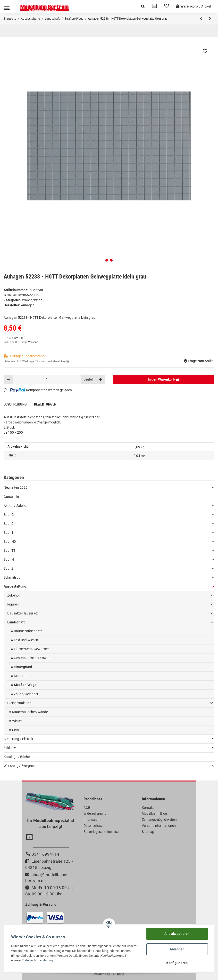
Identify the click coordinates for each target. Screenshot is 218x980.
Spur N (9, 559)
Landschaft (16, 622)
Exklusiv (10, 748)
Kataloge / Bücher (17, 757)
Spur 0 (8, 524)
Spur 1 (8, 533)
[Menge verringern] (8, 379)
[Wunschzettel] (167, 6)
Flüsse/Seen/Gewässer (31, 649)
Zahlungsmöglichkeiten (159, 820)
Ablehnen (177, 949)
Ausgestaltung (15, 586)
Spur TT (9, 550)
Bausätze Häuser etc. (23, 613)
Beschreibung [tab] (15, 404)
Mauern (19, 676)
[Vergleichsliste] (154, 6)
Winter (17, 721)
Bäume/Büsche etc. (28, 631)
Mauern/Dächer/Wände (30, 712)
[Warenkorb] (193, 6)
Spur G (9, 515)
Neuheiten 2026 (16, 487)
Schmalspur (13, 577)
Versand (33, 342)
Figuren (13, 604)
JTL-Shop (117, 974)
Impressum (92, 820)
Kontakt (148, 808)
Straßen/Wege (31, 300)
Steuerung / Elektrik (18, 739)
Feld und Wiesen (26, 640)
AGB (87, 808)
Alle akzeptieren (177, 934)
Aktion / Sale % (15, 506)
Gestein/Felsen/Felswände (34, 658)
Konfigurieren (177, 963)
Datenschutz (93, 826)
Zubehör (14, 595)
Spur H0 (10, 542)
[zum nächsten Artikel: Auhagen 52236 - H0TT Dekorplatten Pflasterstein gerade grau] (210, 19)
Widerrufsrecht (95, 813)
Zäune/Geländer (26, 694)
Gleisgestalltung (19, 703)
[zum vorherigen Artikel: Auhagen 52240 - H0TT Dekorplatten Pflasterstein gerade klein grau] (201, 19)
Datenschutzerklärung (38, 960)
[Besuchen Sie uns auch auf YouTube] (30, 838)
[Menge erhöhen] (101, 379)
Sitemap (148, 832)
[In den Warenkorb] (163, 379)
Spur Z (8, 568)
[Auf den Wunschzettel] (205, 51)
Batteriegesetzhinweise (101, 832)
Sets (15, 730)
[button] (143, 6)
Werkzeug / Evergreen (20, 766)
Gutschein (11, 497)
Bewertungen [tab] (45, 404)
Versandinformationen (159, 826)
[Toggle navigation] (7, 8)
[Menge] (47, 379)
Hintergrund (23, 667)
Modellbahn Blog (154, 813)
